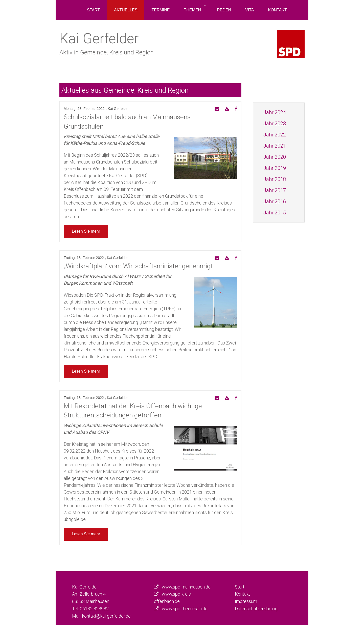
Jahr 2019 (275, 168)
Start (93, 10)
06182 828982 (94, 609)
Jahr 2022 (275, 135)
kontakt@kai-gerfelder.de (106, 616)
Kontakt (277, 10)
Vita (249, 10)
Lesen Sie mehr (86, 231)
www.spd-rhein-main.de (185, 609)
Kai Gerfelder (99, 38)
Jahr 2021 (275, 146)
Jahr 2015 (275, 212)
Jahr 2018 (275, 179)
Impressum (246, 601)
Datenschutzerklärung (256, 609)
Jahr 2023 (275, 123)
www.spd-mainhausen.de (186, 587)
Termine (161, 10)
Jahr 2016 (275, 201)
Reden (224, 10)
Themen (192, 10)
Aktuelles (126, 10)
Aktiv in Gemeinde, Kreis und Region (107, 52)
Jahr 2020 (275, 157)
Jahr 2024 (275, 112)
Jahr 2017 (275, 190)
